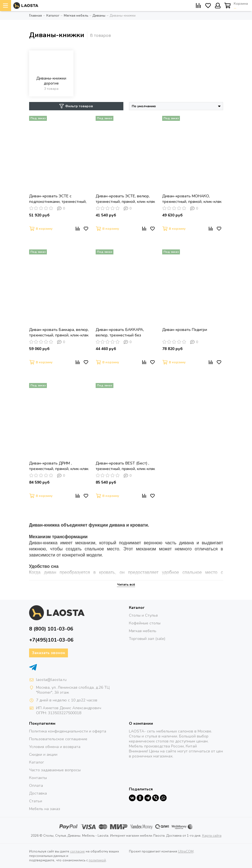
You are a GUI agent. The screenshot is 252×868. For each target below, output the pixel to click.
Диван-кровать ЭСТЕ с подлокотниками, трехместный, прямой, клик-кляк (58, 199)
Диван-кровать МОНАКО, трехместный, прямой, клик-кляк (192, 199)
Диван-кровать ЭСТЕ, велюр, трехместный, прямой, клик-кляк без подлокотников (125, 199)
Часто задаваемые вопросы (55, 770)
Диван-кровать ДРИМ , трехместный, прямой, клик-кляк (59, 466)
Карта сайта (212, 836)
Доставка (38, 793)
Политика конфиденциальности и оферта (68, 731)
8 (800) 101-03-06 (51, 629)
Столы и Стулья (143, 615)
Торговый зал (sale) (147, 639)
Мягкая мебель (143, 631)
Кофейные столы (145, 623)
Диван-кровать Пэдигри (185, 330)
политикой (97, 860)
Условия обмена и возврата (55, 747)
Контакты (38, 778)
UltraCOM (186, 851)
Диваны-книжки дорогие (51, 81)
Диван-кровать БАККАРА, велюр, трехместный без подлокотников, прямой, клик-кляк (123, 333)
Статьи (36, 801)
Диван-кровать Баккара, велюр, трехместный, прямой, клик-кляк (59, 332)
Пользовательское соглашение (58, 739)
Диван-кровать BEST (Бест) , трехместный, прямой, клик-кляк (125, 466)
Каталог (37, 762)
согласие (77, 851)
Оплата (36, 786)
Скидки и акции (43, 755)
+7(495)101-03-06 (51, 640)
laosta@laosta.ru (51, 680)
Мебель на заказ (45, 809)
